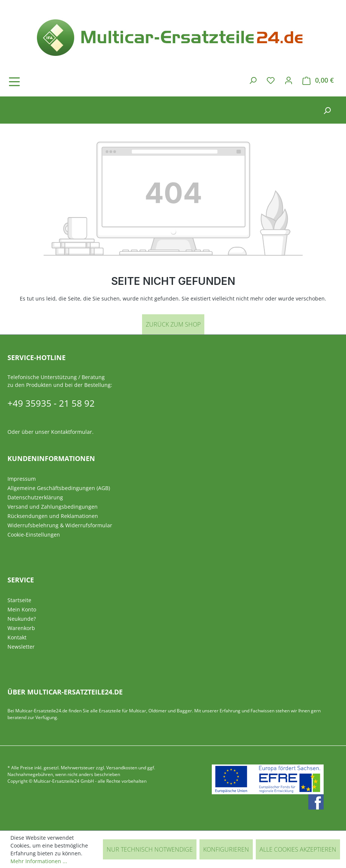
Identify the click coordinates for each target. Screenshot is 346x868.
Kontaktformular (72, 432)
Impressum (22, 479)
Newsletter (21, 647)
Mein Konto (22, 609)
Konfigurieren (226, 849)
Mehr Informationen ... (39, 861)
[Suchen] (253, 80)
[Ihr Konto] (289, 80)
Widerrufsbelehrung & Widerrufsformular (60, 525)
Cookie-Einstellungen (34, 535)
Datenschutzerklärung (35, 497)
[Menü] (35, 82)
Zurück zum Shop (173, 324)
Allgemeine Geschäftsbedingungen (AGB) (59, 488)
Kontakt (17, 637)
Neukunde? (22, 619)
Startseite (19, 600)
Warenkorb (21, 628)
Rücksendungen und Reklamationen (53, 516)
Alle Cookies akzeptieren (298, 849)
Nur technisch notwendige (150, 849)
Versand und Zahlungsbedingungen (53, 507)
